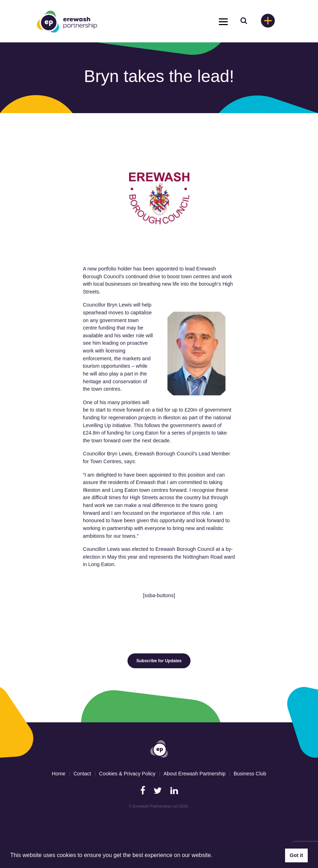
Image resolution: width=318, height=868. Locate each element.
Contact (82, 774)
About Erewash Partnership (195, 774)
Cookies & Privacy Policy (127, 774)
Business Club (250, 774)
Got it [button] (296, 855)
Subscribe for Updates (159, 661)
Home (58, 774)
